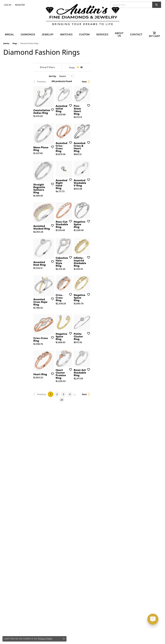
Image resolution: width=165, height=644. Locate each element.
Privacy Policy (45, 639)
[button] (7, 5)
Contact (136, 34)
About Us (119, 34)
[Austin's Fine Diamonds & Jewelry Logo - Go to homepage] (83, 15)
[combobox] (131, 5)
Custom (84, 34)
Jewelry (48, 34)
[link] (20, 5)
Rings (15, 43)
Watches (66, 34)
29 (112, 530)
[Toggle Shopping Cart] (154, 34)
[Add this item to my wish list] (74, 130)
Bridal (10, 34)
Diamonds (28, 34)
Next (156, 82)
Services (102, 34)
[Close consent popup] (64, 639)
